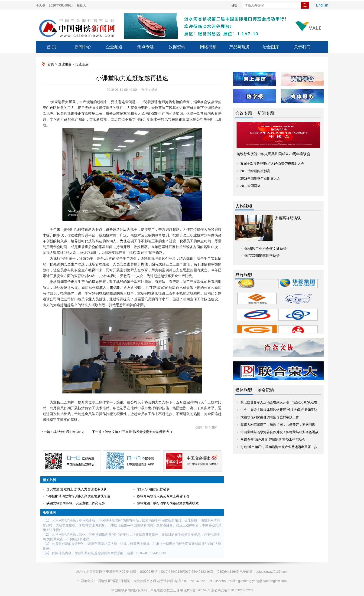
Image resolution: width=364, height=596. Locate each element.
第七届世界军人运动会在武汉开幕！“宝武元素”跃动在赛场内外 (285, 402)
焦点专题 (146, 47)
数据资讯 (177, 47)
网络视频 (208, 47)
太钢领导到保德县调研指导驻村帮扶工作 (270, 417)
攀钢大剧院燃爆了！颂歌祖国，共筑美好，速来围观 (278, 425)
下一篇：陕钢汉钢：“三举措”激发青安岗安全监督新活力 (132, 432)
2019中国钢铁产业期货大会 (260, 178)
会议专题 (244, 113)
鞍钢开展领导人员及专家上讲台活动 (163, 496)
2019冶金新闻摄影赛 (255, 171)
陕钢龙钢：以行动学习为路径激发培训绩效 (168, 503)
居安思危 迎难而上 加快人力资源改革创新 (77, 489)
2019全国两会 (250, 186)
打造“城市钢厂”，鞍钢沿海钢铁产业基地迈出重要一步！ (281, 447)
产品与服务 (240, 47)
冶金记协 (266, 390)
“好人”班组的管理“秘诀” (154, 489)
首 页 (51, 47)
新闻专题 (266, 113)
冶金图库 (271, 47)
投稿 (234, 6)
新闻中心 (83, 47)
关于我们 (302, 47)
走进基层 (82, 64)
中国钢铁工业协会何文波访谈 (264, 249)
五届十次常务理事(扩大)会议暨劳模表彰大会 (272, 164)
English (322, 5)
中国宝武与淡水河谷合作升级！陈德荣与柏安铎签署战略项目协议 (288, 432)
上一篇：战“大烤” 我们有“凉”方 (63, 432)
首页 (51, 64)
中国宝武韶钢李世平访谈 (261, 256)
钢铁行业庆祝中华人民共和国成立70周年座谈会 (273, 154)
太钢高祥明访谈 (288, 218)
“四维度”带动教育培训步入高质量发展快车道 (78, 496)
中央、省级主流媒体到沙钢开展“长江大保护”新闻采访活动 (282, 410)
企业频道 (114, 47)
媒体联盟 (244, 390)
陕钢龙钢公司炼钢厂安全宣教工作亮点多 (76, 503)
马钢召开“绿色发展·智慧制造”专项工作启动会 (273, 439)
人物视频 (244, 206)
